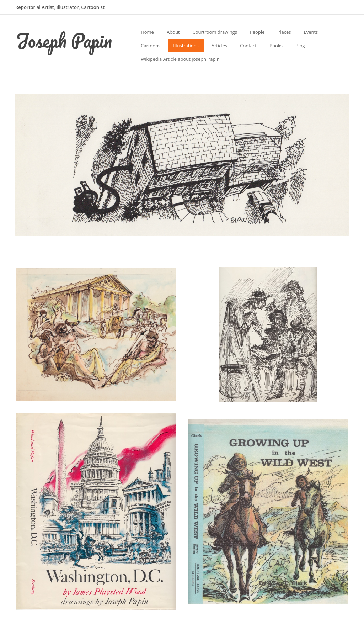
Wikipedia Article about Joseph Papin (180, 59)
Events (311, 32)
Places (284, 32)
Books (276, 46)
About (173, 32)
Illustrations (186, 46)
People (257, 32)
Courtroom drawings (215, 32)
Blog (300, 46)
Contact (248, 46)
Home (147, 32)
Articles (219, 46)
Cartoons (151, 46)
